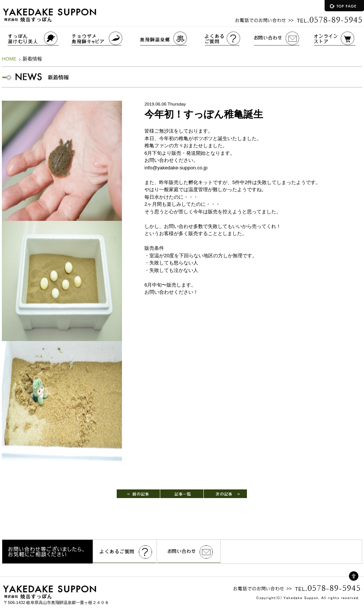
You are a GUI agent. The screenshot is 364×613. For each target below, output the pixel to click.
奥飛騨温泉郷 (172, 39)
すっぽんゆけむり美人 (36, 39)
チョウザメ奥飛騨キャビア (106, 39)
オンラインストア (339, 39)
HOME (9, 59)
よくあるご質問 (229, 39)
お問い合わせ (284, 39)
